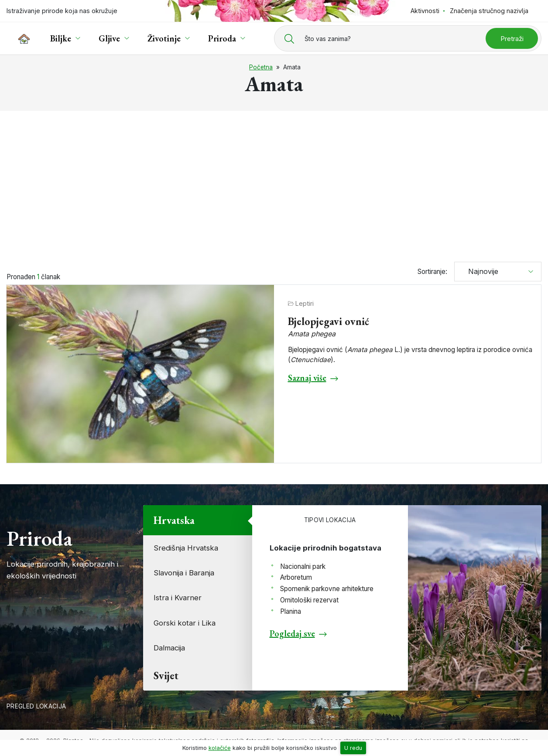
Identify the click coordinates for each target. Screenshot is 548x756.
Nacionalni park (303, 566)
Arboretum (296, 577)
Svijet (166, 676)
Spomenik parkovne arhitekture (327, 589)
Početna (261, 67)
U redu (353, 748)
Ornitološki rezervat (309, 600)
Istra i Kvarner (178, 598)
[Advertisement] (274, 182)
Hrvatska (174, 520)
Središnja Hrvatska (186, 548)
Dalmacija (169, 648)
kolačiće (220, 748)
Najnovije (480, 271)
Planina (291, 611)
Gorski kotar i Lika (185, 623)
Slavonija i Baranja (184, 573)
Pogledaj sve (292, 633)
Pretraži (512, 39)
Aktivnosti (425, 11)
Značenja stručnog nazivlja (489, 11)
